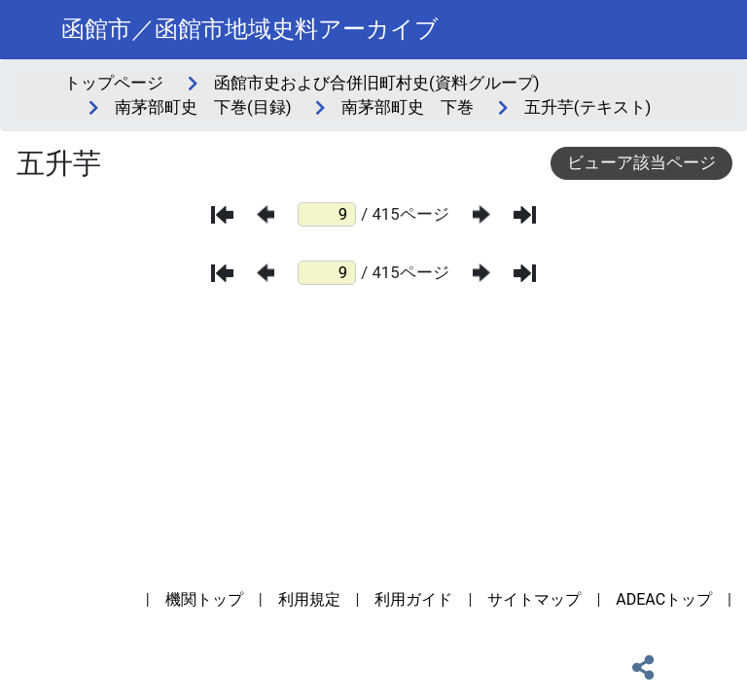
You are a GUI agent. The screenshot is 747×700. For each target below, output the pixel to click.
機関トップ (204, 599)
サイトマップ (534, 599)
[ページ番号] (327, 214)
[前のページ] (266, 214)
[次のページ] (481, 214)
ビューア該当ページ (641, 162)
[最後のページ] (525, 215)
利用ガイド (413, 599)
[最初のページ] (222, 215)
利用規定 (309, 599)
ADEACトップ (664, 599)
